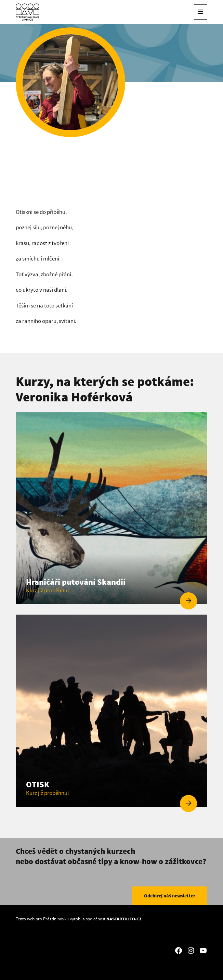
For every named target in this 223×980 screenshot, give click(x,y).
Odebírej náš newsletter (170, 896)
